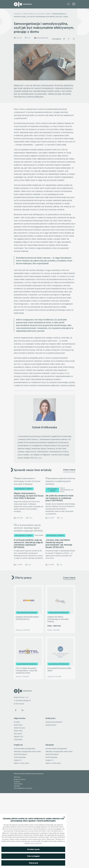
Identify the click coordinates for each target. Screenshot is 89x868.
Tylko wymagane (33, 856)
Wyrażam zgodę (33, 849)
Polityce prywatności (35, 843)
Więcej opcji (33, 863)
